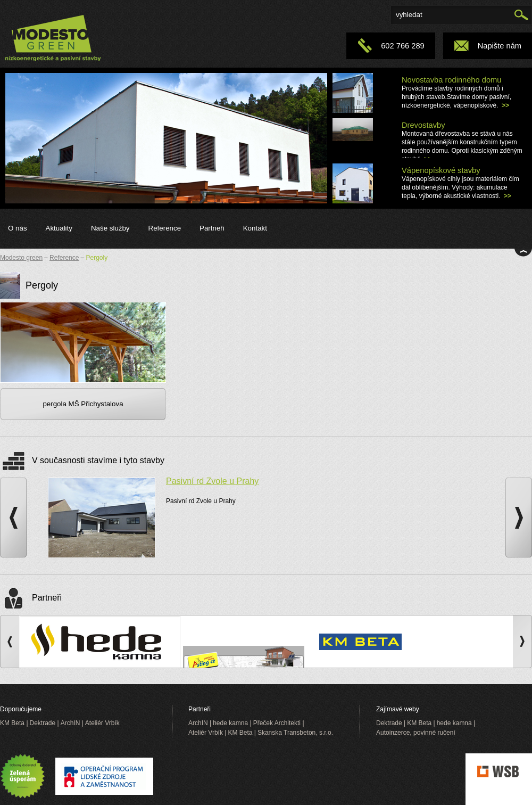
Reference (165, 228)
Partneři (212, 228)
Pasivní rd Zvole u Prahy (212, 481)
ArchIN (70, 723)
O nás (18, 228)
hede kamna (230, 723)
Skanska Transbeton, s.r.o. (295, 733)
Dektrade (43, 723)
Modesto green (21, 258)
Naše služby (110, 228)
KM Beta (12, 723)
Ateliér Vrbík (102, 723)
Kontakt (255, 228)
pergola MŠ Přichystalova (83, 404)
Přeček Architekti (277, 723)
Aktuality (59, 228)
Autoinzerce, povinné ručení (416, 733)
